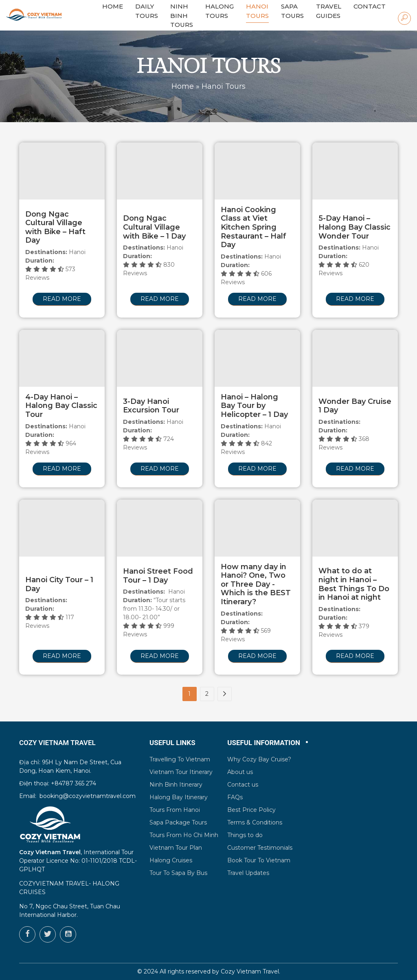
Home (183, 86)
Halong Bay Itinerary (179, 797)
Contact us (243, 785)
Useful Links (172, 743)
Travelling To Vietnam (180, 759)
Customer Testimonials (260, 848)
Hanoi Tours (257, 11)
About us (240, 772)
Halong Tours (219, 11)
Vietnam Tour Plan (176, 848)
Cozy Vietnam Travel (250, 971)
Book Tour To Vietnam (259, 860)
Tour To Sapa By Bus (178, 873)
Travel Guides (329, 11)
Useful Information (264, 743)
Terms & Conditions (255, 822)
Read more (62, 299)
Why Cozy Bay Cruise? (259, 759)
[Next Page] (225, 694)
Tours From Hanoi (175, 810)
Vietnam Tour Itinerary (181, 772)
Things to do (245, 835)
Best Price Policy (251, 810)
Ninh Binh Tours (182, 15)
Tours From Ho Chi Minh (184, 835)
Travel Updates (248, 873)
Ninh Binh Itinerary (176, 785)
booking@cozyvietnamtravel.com (88, 796)
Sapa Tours (292, 11)
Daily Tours (147, 11)
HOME (113, 6)
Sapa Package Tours (178, 822)
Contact (370, 6)
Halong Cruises (171, 860)
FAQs (235, 797)
